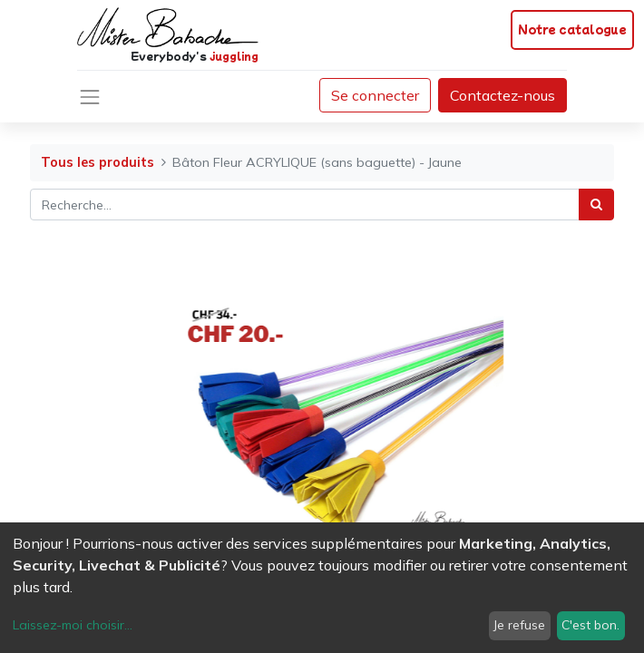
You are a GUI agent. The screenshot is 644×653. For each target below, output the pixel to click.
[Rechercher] (596, 205)
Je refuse (519, 625)
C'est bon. (590, 625)
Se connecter (375, 95)
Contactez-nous (503, 95)
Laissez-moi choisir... (73, 625)
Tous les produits (98, 162)
